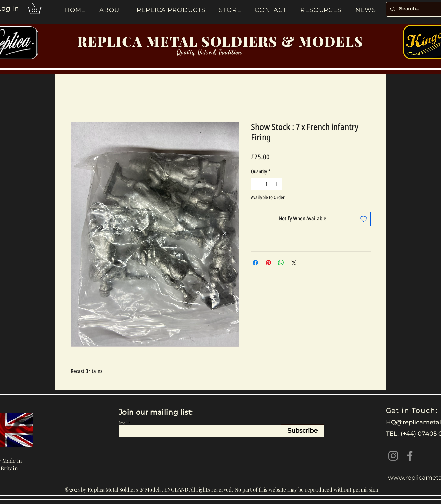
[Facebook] (410, 456)
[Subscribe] (302, 431)
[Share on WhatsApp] (281, 263)
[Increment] (277, 184)
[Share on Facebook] (255, 263)
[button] (40, 8)
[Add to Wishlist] (364, 219)
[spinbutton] (267, 184)
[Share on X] (294, 263)
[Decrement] (256, 184)
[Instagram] (393, 456)
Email (123, 423)
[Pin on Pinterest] (268, 263)
